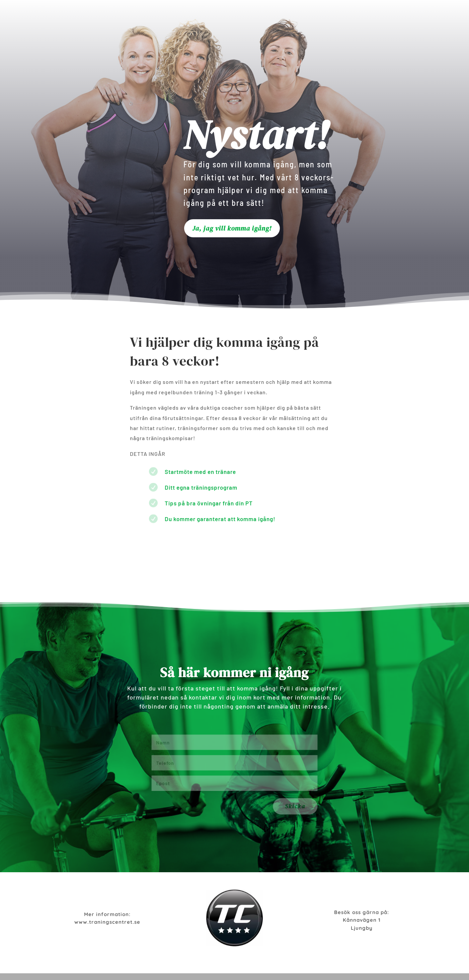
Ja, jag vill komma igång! (232, 228)
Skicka (308, 809)
